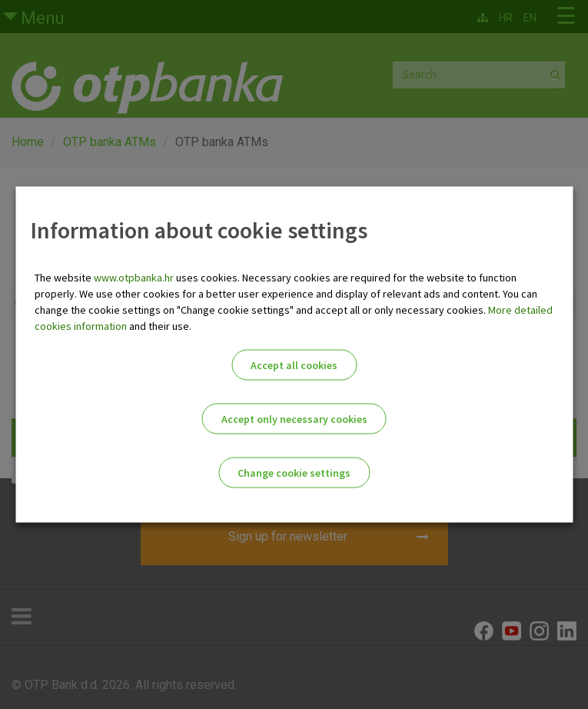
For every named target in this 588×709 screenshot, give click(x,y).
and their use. (159, 326)
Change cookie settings (294, 473)
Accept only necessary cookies (294, 419)
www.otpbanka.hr (134, 278)
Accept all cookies (294, 365)
